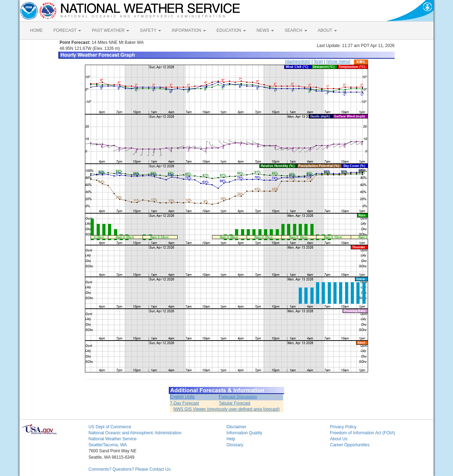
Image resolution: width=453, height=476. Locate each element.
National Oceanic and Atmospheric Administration (135, 433)
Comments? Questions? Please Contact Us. (130, 469)
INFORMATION (189, 30)
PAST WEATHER (110, 30)
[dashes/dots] (298, 62)
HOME (36, 30)
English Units (182, 397)
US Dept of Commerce (110, 427)
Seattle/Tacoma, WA (108, 445)
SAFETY (150, 30)
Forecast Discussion (238, 397)
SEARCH (296, 30)
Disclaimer (236, 427)
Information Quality (244, 433)
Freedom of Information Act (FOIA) (363, 433)
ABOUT (327, 30)
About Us (339, 439)
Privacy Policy (343, 427)
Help (231, 439)
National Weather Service (113, 439)
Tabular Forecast (234, 403)
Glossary (235, 445)
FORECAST (67, 30)
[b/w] (318, 62)
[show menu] (338, 62)
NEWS (265, 30)
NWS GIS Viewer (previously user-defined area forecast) (227, 409)
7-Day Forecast (184, 403)
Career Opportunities (350, 445)
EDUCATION (231, 30)
